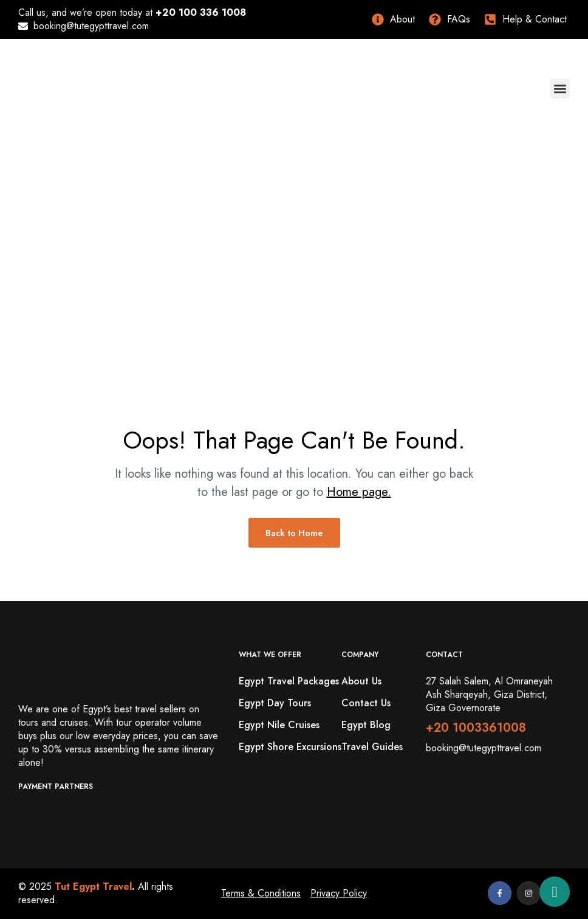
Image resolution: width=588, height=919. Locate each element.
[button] (560, 88)
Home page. (359, 492)
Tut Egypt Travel (93, 886)
